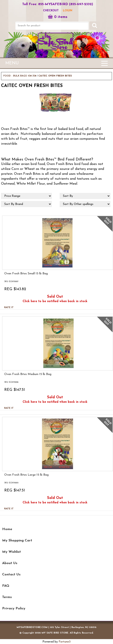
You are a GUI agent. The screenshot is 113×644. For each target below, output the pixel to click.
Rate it (9, 307)
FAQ (6, 586)
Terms (7, 597)
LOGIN (68, 11)
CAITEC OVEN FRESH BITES (55, 76)
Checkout (51, 11)
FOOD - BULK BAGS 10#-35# (20, 76)
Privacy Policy (14, 609)
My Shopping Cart (17, 541)
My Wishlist (12, 552)
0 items (58, 17)
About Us (10, 563)
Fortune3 (65, 642)
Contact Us (11, 575)
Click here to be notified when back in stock (55, 301)
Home (7, 529)
